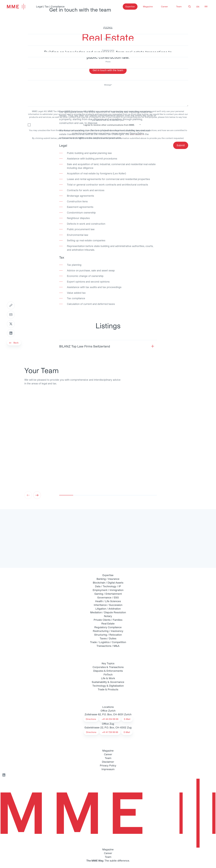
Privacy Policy (137, 133)
